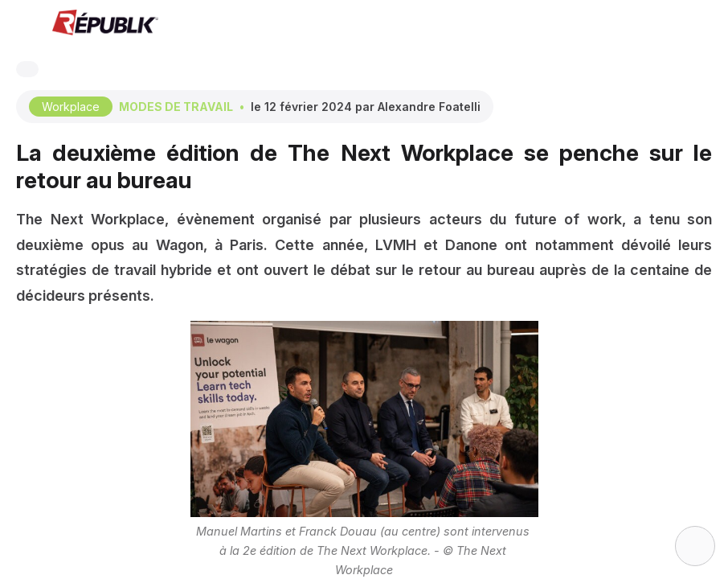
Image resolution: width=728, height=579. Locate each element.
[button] (24, 24)
